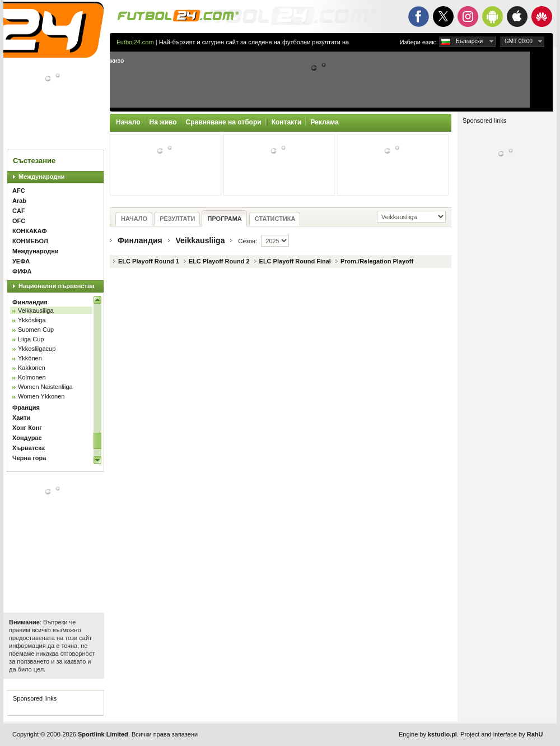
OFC (19, 221)
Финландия (30, 302)
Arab (19, 201)
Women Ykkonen (41, 396)
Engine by (428, 734)
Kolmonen (32, 377)
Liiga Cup (31, 339)
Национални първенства (57, 286)
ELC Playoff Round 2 (219, 261)
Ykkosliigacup (37, 349)
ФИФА (22, 271)
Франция (26, 407)
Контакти (287, 122)
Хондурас (27, 438)
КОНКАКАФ (30, 231)
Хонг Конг (27, 428)
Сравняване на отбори (224, 122)
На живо (163, 122)
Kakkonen (32, 368)
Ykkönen (30, 358)
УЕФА (21, 261)
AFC (19, 191)
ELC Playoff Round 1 (149, 261)
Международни (42, 177)
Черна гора (29, 458)
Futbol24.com (135, 42)
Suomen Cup (36, 330)
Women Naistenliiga (45, 387)
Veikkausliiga (36, 311)
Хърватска (29, 448)
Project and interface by (501, 734)
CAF (19, 211)
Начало (128, 122)
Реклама (324, 122)
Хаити (21, 418)
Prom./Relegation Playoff (377, 261)
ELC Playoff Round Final (295, 261)
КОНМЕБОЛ (30, 241)
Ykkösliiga (32, 320)
